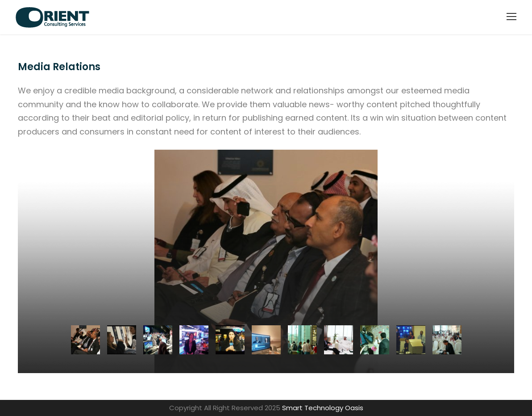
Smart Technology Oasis (323, 408)
